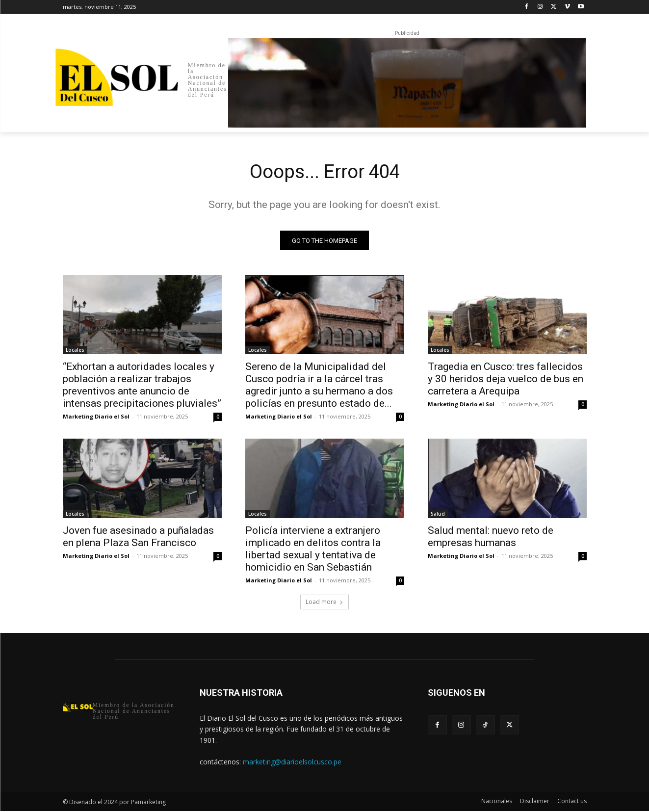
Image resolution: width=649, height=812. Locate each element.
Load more (324, 603)
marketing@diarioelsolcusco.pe (292, 763)
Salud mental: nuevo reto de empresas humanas (491, 538)
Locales (75, 351)
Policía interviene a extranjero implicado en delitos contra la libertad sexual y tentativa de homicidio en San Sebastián (313, 550)
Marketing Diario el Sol (96, 418)
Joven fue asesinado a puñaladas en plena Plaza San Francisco (138, 538)
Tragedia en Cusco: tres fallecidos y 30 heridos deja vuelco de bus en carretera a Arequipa (506, 380)
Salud (438, 515)
